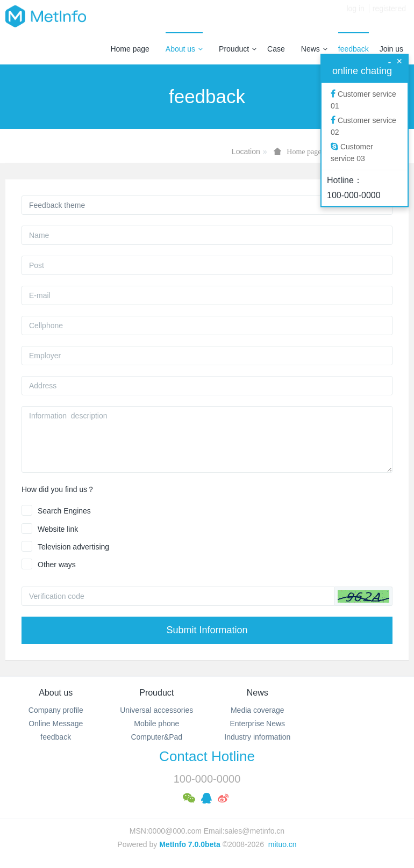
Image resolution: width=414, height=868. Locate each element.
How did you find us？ (58, 489)
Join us (391, 49)
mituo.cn (283, 844)
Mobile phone (156, 724)
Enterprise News (257, 724)
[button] (363, 596)
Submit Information (207, 630)
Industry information (257, 737)
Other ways (57, 565)
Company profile (56, 710)
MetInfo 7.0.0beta (190, 844)
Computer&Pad (156, 737)
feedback (354, 49)
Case (276, 49)
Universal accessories (156, 710)
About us (184, 49)
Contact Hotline (207, 756)
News (314, 49)
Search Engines (64, 511)
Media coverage (258, 710)
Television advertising (73, 547)
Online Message (56, 724)
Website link (58, 529)
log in (355, 16)
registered (389, 16)
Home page (130, 49)
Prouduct (238, 49)
